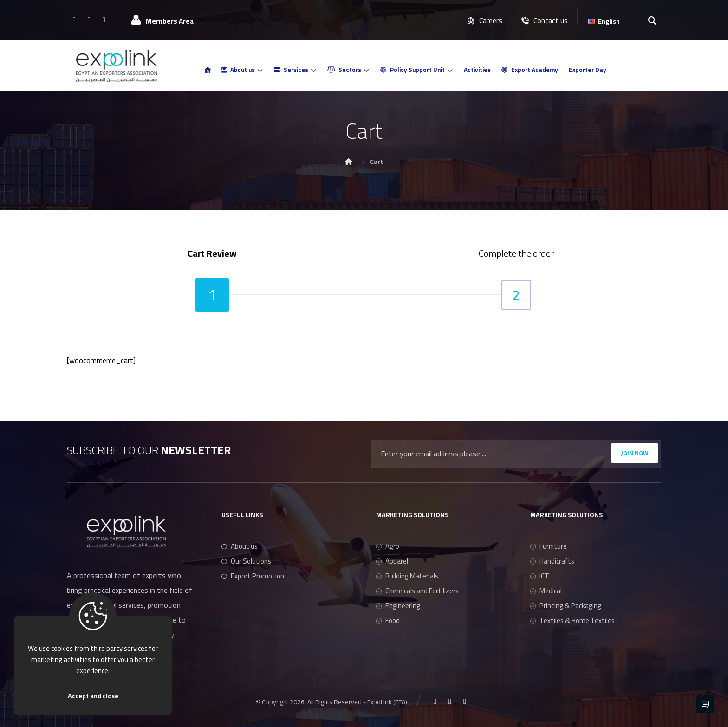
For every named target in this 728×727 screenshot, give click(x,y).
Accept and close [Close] (93, 696)
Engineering (398, 606)
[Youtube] (104, 19)
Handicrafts (552, 561)
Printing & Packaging (566, 606)
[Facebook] (74, 19)
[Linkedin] (89, 19)
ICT (540, 576)
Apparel (392, 561)
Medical (546, 591)
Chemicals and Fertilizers (417, 591)
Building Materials (407, 576)
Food (388, 620)
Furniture (549, 546)
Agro (388, 546)
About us (240, 546)
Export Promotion (253, 576)
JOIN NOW (635, 453)
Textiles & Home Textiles (572, 620)
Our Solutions (246, 561)
